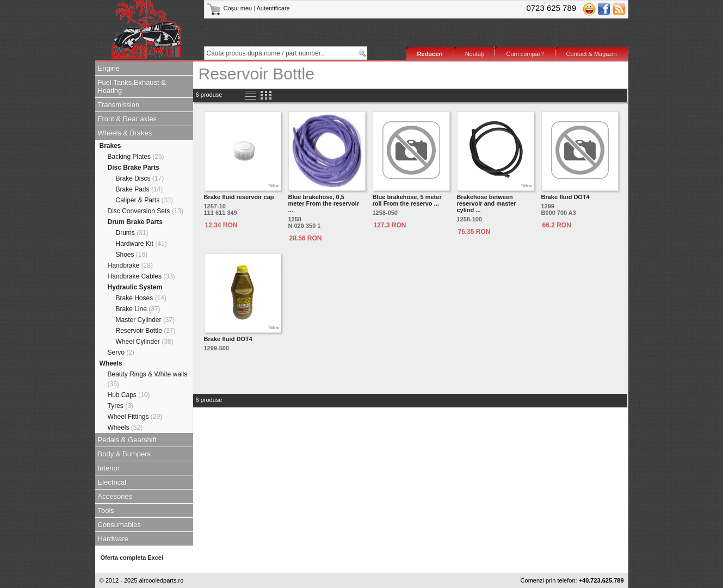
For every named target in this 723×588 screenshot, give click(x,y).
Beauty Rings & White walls (148, 379)
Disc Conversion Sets (146, 211)
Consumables (120, 525)
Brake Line (138, 309)
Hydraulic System (135, 287)
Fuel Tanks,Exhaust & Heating (132, 86)
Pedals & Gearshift (127, 440)
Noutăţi (475, 54)
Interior (109, 468)
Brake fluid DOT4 (566, 197)
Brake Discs (140, 178)
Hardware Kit (141, 244)
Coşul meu (230, 8)
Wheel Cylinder (145, 342)
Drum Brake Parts (135, 222)
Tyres (120, 406)
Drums (132, 233)
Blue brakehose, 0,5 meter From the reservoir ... (324, 203)
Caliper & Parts (144, 200)
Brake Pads (140, 189)
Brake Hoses (141, 298)
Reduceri (430, 54)
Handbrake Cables (141, 276)
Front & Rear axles (127, 119)
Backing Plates (136, 157)
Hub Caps (129, 395)
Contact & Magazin (592, 54)
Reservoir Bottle (146, 331)
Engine (109, 68)
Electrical (112, 482)
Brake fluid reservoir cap (239, 197)
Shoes (132, 255)
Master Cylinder (146, 320)
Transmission (119, 105)
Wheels (111, 363)
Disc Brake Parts (134, 168)
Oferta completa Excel (132, 558)
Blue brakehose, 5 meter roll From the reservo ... (407, 200)
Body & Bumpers (125, 454)
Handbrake (130, 265)
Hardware (113, 539)
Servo (121, 352)
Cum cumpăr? (525, 54)
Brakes (110, 146)
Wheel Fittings (135, 417)
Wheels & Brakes (125, 133)
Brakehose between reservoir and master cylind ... (487, 203)
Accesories (115, 496)
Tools (106, 510)
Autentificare (273, 8)
